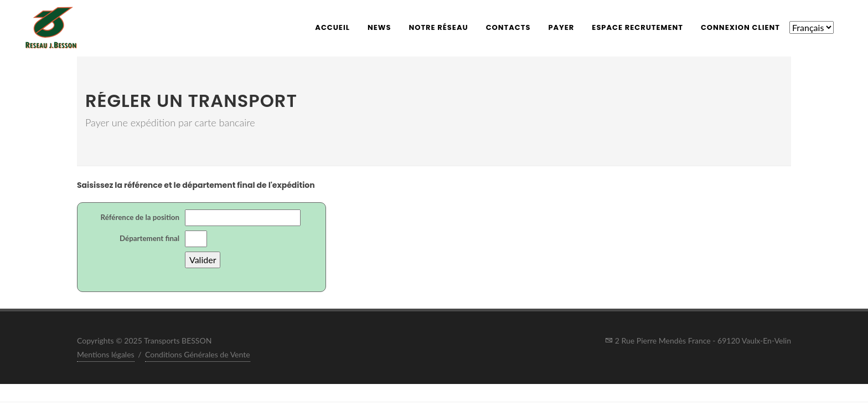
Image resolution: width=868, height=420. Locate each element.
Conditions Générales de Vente (197, 354)
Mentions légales (106, 354)
